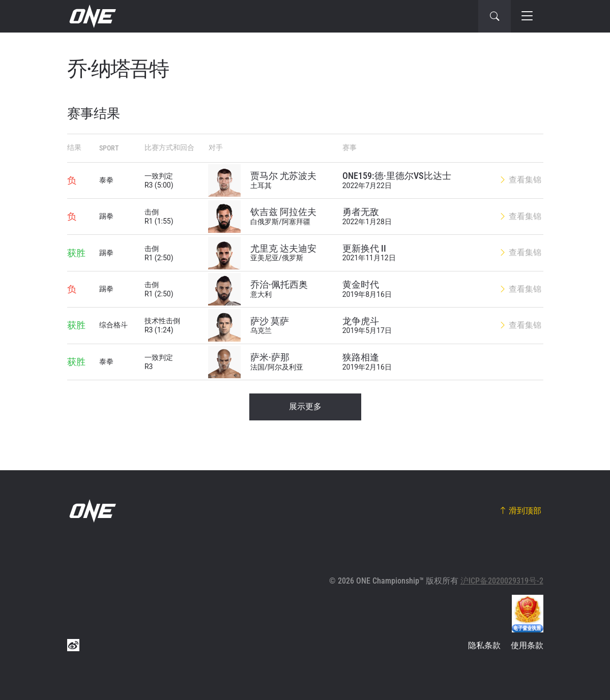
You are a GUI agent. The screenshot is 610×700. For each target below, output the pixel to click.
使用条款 (527, 645)
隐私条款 (484, 645)
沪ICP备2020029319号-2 (502, 581)
